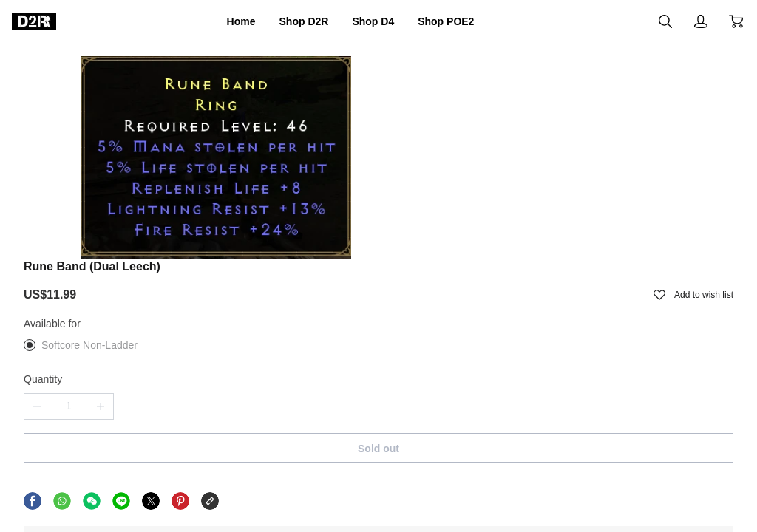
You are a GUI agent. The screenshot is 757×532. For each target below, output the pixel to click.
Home (220, 21)
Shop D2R (293, 21)
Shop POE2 (464, 21)
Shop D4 (377, 21)
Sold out (546, 298)
